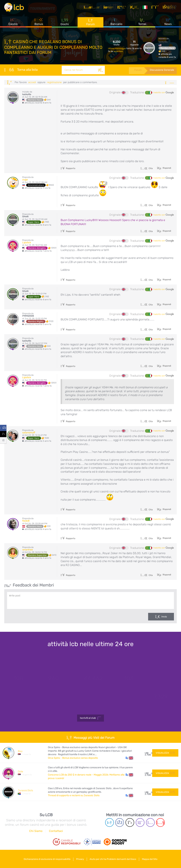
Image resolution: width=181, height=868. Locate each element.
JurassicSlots (25, 790)
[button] (129, 758)
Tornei (142, 23)
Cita (147, 168)
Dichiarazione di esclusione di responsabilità (46, 859)
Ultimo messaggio (117, 48)
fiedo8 (26, 521)
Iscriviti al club (91, 718)
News (168, 23)
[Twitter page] (130, 822)
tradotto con (164, 93)
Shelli (25, 217)
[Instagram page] (150, 822)
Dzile (21, 772)
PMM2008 (28, 316)
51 (147, 792)
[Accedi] (170, 8)
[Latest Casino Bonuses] (15, 8)
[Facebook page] (120, 822)
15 (147, 753)
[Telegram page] (110, 822)
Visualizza (165, 753)
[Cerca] (100, 70)
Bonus (39, 23)
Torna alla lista (21, 70)
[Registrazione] (156, 8)
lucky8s (163, 42)
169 (147, 773)
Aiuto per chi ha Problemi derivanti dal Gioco (113, 859)
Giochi (65, 23)
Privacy (80, 859)
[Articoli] (93, 8)
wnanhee (118, 51)
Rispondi (167, 168)
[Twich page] (140, 822)
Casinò (13, 23)
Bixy (20, 751)
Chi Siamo (36, 831)
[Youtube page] (160, 822)
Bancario (116, 23)
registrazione (54, 82)
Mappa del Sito (151, 859)
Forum (90, 23)
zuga (25, 180)
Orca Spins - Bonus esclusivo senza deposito (73, 758)
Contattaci (56, 831)
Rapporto (68, 168)
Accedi (32, 82)
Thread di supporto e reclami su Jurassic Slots (74, 795)
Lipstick (27, 243)
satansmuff (29, 433)
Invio (164, 617)
